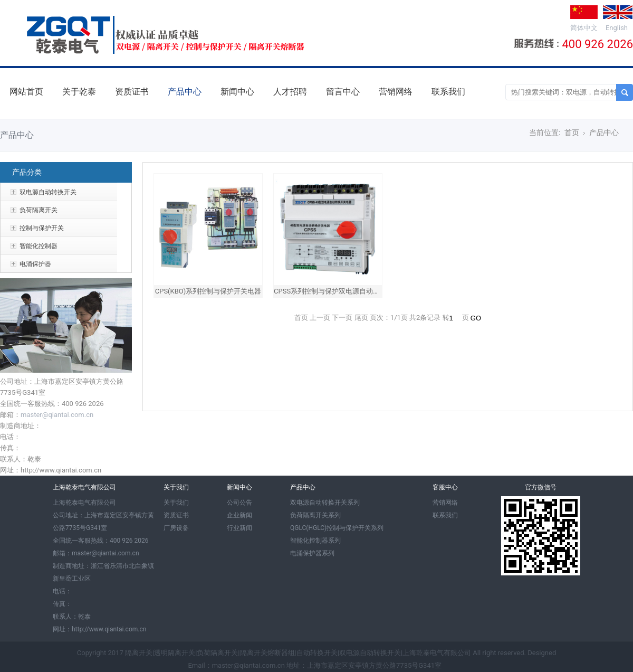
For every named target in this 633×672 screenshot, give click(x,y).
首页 (572, 132)
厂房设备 (176, 528)
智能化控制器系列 (315, 541)
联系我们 (448, 92)
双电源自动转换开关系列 (325, 503)
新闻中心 (237, 92)
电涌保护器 (35, 264)
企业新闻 (239, 515)
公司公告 (239, 503)
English (617, 28)
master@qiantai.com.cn (57, 415)
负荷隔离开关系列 (315, 515)
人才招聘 (290, 92)
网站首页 (26, 92)
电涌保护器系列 (312, 553)
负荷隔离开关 (39, 210)
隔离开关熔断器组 (267, 653)
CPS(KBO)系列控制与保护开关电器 (208, 291)
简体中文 (584, 28)
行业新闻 (239, 528)
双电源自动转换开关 (48, 192)
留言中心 (343, 92)
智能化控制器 (39, 246)
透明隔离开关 (175, 653)
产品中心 (185, 92)
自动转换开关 (317, 653)
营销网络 (396, 92)
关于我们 (176, 503)
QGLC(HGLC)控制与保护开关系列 (337, 528)
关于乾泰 (79, 92)
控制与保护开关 (42, 228)
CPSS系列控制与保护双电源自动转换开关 (337, 291)
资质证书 (132, 92)
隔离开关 (139, 653)
